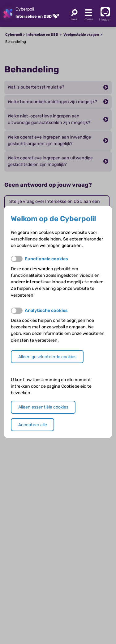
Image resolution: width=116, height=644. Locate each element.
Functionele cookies (46, 259)
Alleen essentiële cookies (43, 407)
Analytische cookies (46, 311)
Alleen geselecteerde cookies (47, 357)
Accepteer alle (33, 425)
